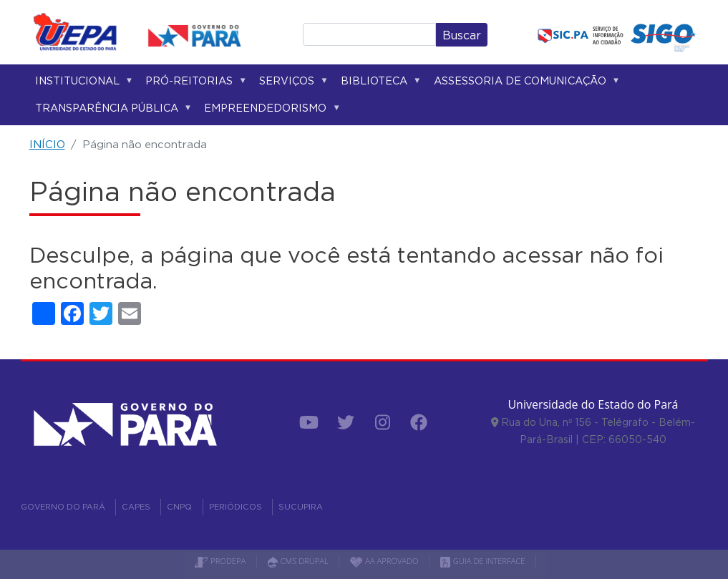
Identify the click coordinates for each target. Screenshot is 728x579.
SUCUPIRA (301, 507)
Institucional (82, 83)
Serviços (291, 83)
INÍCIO (47, 144)
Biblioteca (378, 83)
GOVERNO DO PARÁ (63, 507)
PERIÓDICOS (236, 507)
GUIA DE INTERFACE (483, 561)
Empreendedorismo (270, 111)
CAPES (136, 507)
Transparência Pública (111, 111)
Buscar (462, 35)
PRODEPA (220, 561)
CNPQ (179, 507)
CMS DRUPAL (298, 561)
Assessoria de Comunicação (524, 83)
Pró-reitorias (193, 83)
